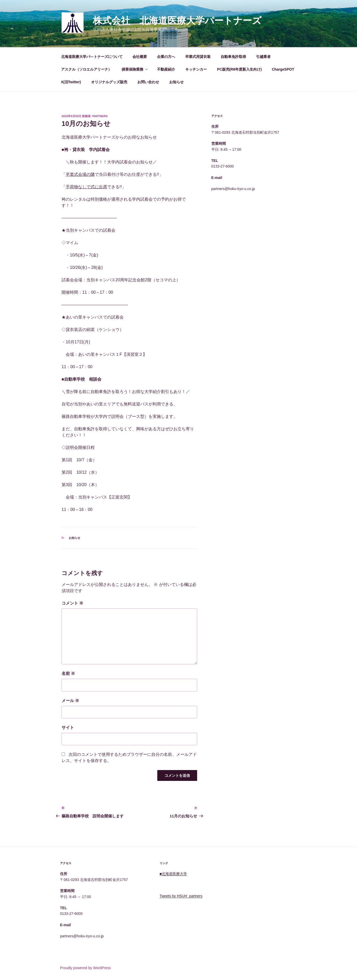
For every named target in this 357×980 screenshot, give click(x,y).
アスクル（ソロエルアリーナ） (86, 69)
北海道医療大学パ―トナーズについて (92, 57)
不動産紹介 (166, 69)
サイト (68, 728)
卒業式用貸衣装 (198, 57)
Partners (100, 116)
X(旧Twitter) (71, 82)
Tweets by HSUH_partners (181, 896)
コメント (72, 603)
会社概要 (140, 57)
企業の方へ (166, 57)
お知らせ (176, 82)
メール (70, 701)
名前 (68, 673)
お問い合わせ (148, 82)
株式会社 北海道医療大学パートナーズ (177, 21)
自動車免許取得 (233, 57)
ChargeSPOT (283, 69)
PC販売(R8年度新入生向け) (239, 69)
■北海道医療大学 (173, 874)
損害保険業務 (135, 69)
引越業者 (263, 57)
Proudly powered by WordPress (85, 968)
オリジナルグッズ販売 (109, 82)
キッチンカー (196, 69)
